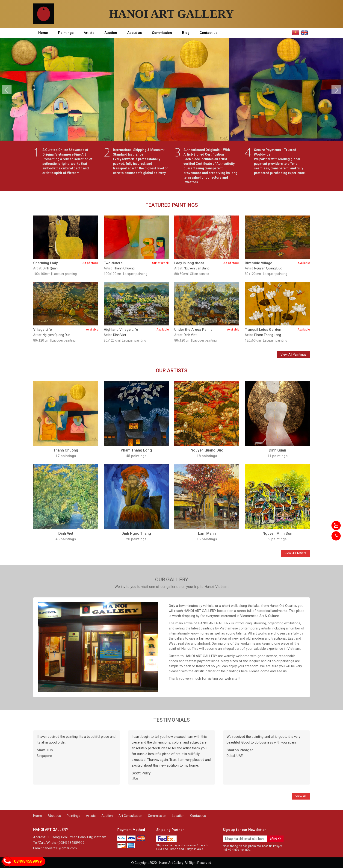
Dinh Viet (120, 335)
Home (43, 33)
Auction (111, 33)
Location (178, 816)
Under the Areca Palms (207, 330)
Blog (186, 33)
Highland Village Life (136, 330)
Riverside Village (277, 263)
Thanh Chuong (124, 268)
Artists (89, 33)
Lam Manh (207, 533)
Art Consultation (130, 816)
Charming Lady (66, 263)
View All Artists (295, 553)
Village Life (66, 330)
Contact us (208, 33)
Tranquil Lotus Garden (277, 330)
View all (301, 796)
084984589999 (28, 861)
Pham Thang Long (268, 335)
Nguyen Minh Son (277, 533)
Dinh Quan (50, 268)
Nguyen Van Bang (197, 268)
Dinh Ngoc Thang (136, 533)
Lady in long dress (207, 263)
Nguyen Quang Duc (268, 268)
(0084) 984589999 (71, 843)
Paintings (66, 33)
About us (135, 33)
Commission (162, 33)
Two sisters (136, 263)
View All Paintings (293, 354)
